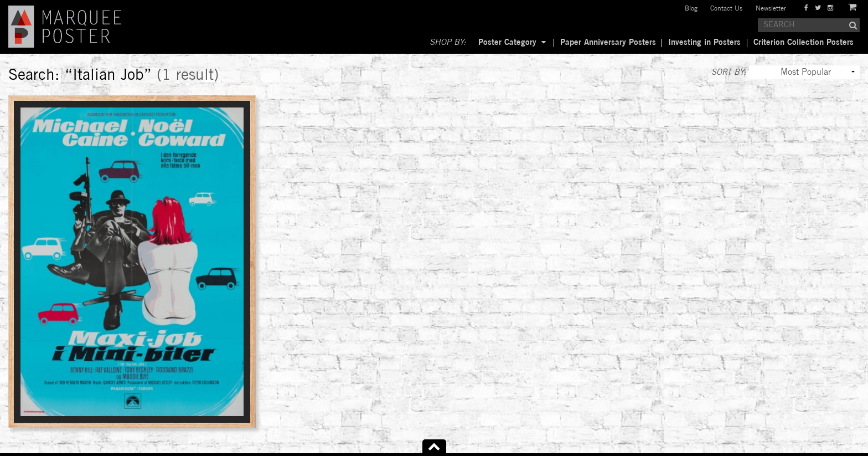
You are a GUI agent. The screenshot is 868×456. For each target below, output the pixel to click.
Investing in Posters (704, 43)
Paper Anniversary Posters (608, 43)
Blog (691, 9)
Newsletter (771, 9)
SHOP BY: (448, 43)
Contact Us (726, 9)
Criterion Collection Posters (804, 43)
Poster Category (507, 43)
